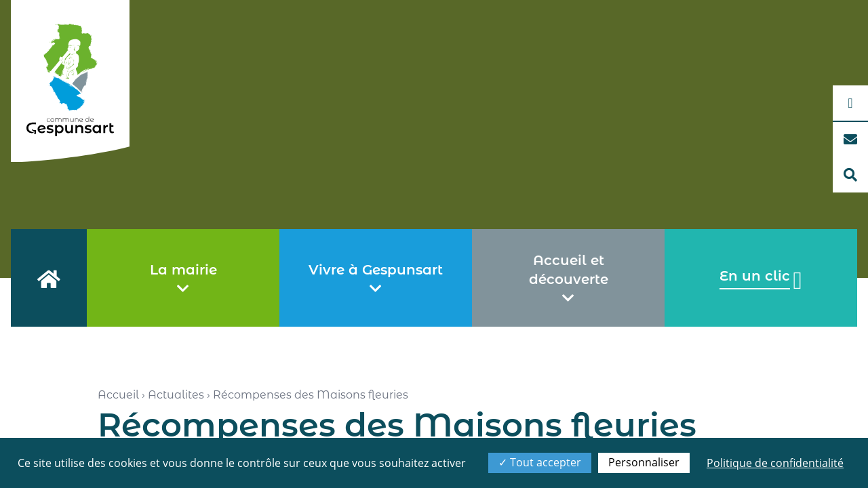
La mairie (183, 279)
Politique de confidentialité (775, 463)
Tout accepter (540, 462)
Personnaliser (644, 462)
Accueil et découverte (569, 279)
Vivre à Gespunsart (376, 279)
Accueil (118, 395)
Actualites (176, 395)
